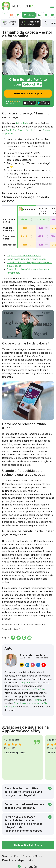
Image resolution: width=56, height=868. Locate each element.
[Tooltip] (32, 220)
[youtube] (44, 665)
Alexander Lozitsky (36, 657)
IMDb (38, 700)
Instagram (24, 683)
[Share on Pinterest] (24, 638)
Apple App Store (15, 130)
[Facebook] (13, 864)
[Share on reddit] (29, 638)
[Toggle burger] (50, 6)
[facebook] (38, 665)
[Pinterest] (22, 864)
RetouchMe (22, 123)
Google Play (32, 130)
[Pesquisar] (5, 15)
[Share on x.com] (19, 638)
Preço (17, 845)
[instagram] (33, 665)
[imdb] (22, 665)
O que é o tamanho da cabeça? (24, 256)
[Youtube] (18, 864)
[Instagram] (4, 864)
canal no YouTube (35, 689)
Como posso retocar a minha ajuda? (26, 259)
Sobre (39, 845)
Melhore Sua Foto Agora (28, 94)
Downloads (9, 849)
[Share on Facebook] (13, 638)
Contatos (28, 845)
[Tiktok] (8, 864)
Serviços (7, 845)
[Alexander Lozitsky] (11, 660)
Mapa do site (25, 849)
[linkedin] (27, 665)
